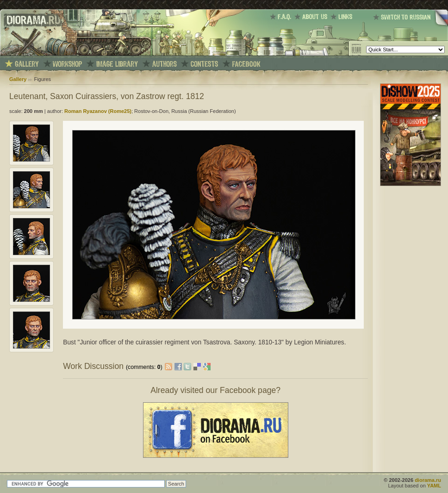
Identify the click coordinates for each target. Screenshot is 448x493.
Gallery (18, 79)
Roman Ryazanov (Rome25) (98, 111)
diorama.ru (428, 480)
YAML (434, 486)
